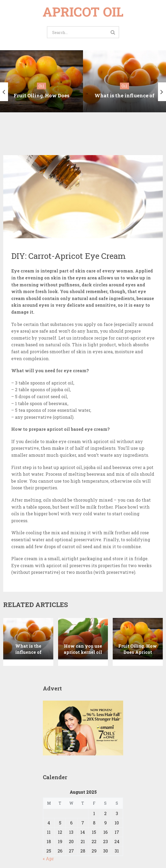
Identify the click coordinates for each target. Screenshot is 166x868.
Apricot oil (83, 12)
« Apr (48, 838)
